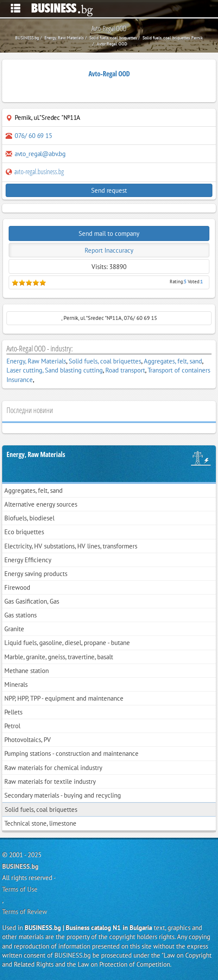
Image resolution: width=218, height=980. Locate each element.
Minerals (16, 684)
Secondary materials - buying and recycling (63, 795)
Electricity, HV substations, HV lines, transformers (71, 546)
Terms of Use (20, 889)
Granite (14, 629)
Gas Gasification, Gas (32, 601)
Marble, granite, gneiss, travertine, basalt (59, 657)
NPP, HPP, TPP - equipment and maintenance (64, 698)
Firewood (17, 587)
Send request (109, 190)
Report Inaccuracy (109, 250)
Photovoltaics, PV (28, 740)
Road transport (125, 370)
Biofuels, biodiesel (29, 518)
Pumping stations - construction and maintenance (71, 753)
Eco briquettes (24, 532)
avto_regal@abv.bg (40, 154)
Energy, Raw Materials (36, 361)
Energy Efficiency (28, 560)
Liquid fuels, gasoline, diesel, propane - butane (67, 643)
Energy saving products (36, 574)
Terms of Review (25, 912)
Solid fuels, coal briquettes (105, 361)
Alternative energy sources (41, 504)
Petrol (12, 726)
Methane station (27, 671)
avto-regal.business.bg (35, 172)
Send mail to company (109, 233)
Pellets (13, 712)
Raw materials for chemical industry (53, 768)
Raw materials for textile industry (50, 781)
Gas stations (21, 615)
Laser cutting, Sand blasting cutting (55, 370)
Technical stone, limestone (40, 823)
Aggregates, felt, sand (173, 361)
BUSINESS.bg (20, 866)
